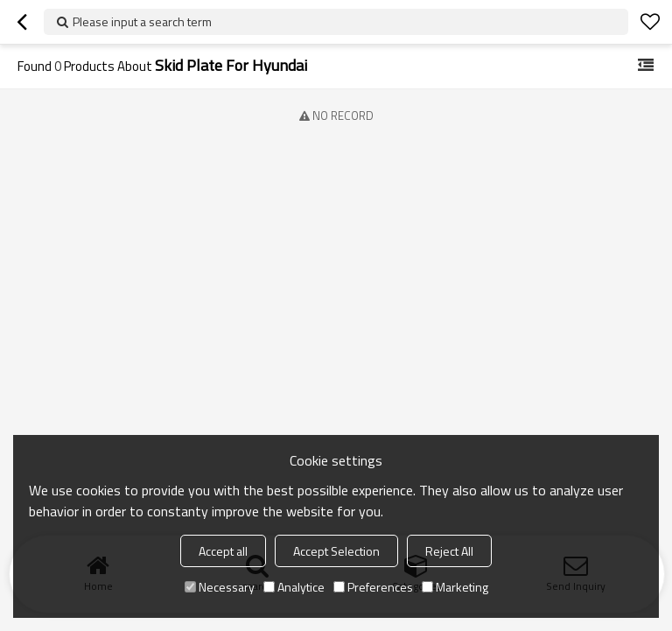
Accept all (223, 551)
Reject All (449, 551)
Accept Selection (336, 551)
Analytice (294, 587)
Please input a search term (142, 21)
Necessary (220, 587)
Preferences (373, 587)
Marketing (455, 587)
